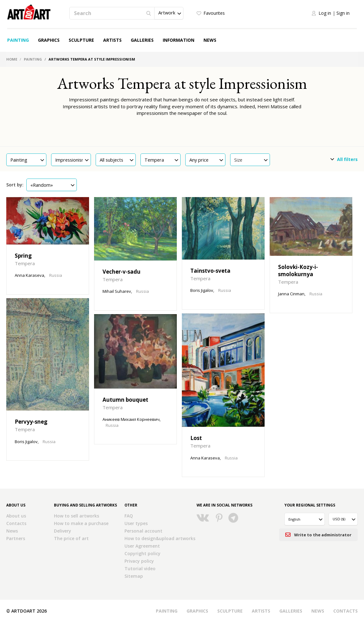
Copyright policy (142, 553)
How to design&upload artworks (160, 538)
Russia (56, 275)
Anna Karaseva (29, 275)
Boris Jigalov (202, 290)
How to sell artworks (76, 516)
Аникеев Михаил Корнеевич (131, 419)
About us (16, 516)
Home (12, 59)
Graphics (49, 40)
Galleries (142, 40)
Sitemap (134, 576)
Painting (18, 40)
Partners (16, 538)
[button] (169, 13)
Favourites (214, 13)
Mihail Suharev (117, 291)
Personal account (143, 531)
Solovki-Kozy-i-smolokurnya (298, 271)
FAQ (129, 516)
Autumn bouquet (125, 400)
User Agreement (142, 546)
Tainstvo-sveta (210, 271)
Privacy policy (139, 561)
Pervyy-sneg (31, 422)
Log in (325, 13)
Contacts (16, 523)
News (210, 40)
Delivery (63, 531)
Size (251, 160)
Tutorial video (140, 568)
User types (136, 523)
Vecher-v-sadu (121, 272)
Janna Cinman (291, 294)
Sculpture (81, 40)
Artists (112, 40)
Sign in (343, 13)
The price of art (71, 538)
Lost (196, 438)
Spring (23, 256)
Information (179, 40)
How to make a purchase (81, 523)
